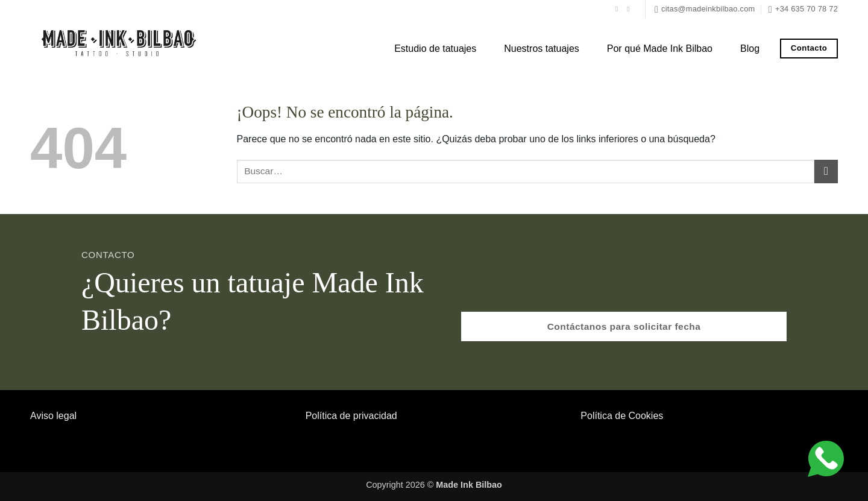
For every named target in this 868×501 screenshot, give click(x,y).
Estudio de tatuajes (435, 49)
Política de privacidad (351, 416)
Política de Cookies (622, 416)
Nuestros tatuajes (542, 49)
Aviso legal (53, 416)
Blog (750, 49)
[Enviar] (826, 172)
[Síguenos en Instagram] (631, 9)
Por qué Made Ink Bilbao (660, 49)
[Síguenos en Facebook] (619, 9)
